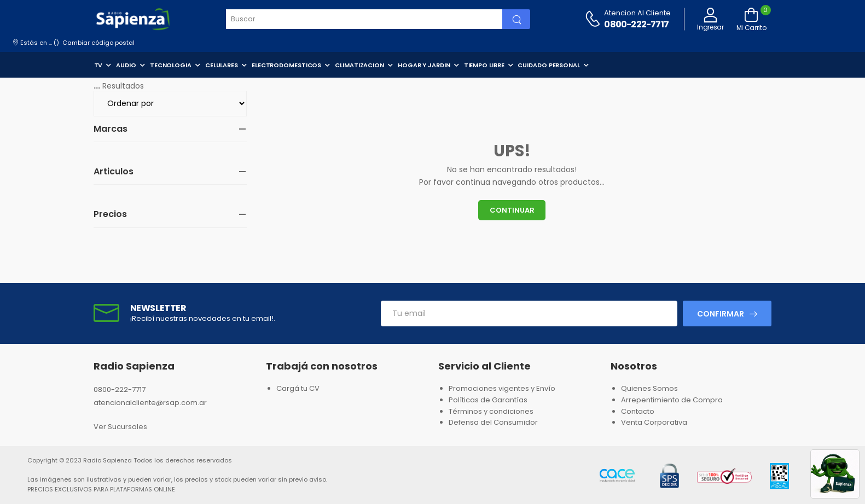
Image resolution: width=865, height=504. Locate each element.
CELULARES (222, 65)
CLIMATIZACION (359, 65)
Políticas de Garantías (488, 400)
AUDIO (126, 65)
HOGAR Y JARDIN (424, 65)
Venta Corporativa (654, 422)
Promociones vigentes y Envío (502, 388)
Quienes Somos (649, 388)
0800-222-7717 (636, 24)
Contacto (638, 411)
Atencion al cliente (637, 13)
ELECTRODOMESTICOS (286, 65)
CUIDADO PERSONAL (548, 65)
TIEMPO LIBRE (484, 65)
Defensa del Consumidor (493, 422)
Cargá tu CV (298, 388)
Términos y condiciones (491, 411)
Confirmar (721, 314)
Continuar (512, 210)
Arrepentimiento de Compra (672, 400)
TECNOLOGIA (171, 65)
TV (98, 65)
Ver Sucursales (120, 427)
